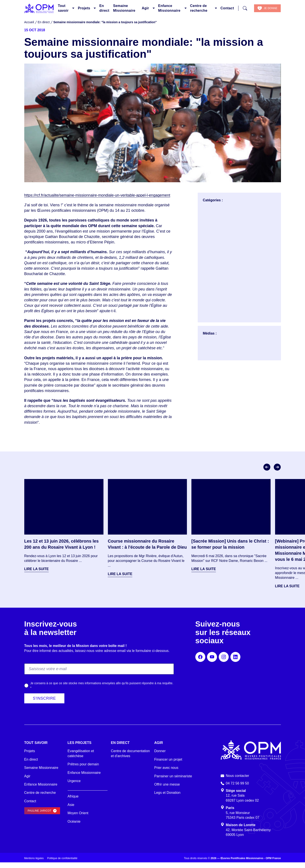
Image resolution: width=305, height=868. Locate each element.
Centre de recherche (199, 8)
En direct (104, 8)
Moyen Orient (78, 818)
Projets (84, 8)
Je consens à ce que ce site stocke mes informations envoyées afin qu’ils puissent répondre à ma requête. (102, 691)
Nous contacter (238, 781)
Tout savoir (63, 8)
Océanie (74, 827)
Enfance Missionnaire (169, 8)
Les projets (80, 748)
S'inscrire (44, 704)
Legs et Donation (167, 798)
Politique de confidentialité (62, 864)
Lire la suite (37, 574)
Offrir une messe (167, 790)
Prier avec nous (166, 773)
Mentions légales (34, 864)
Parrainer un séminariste (173, 782)
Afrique (73, 802)
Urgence (74, 786)
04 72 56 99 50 (237, 789)
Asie (71, 810)
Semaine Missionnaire (124, 8)
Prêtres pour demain (83, 770)
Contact (227, 8)
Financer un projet (168, 765)
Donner (160, 757)
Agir (145, 8)
